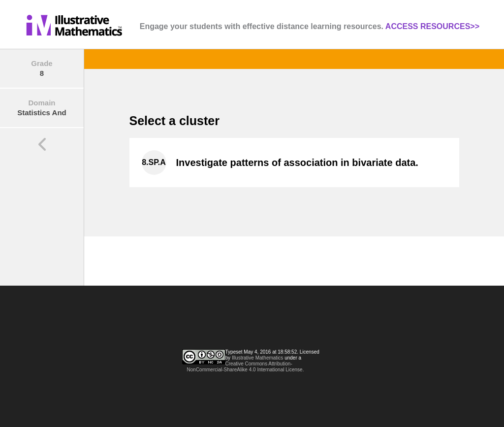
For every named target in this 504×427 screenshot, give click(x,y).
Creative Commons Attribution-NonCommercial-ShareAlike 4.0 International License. (246, 367)
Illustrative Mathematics (257, 358)
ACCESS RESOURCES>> (432, 26)
